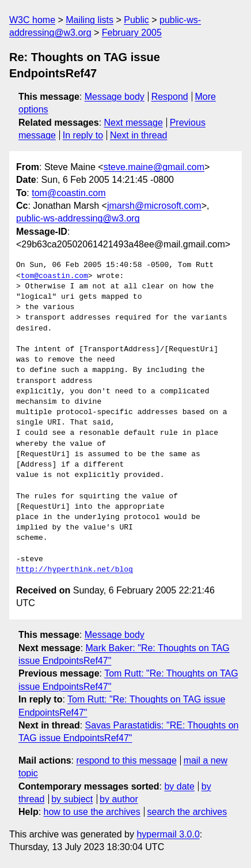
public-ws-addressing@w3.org (78, 218)
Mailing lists (90, 20)
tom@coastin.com (69, 193)
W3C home (32, 20)
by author (119, 799)
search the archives (187, 812)
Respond (170, 97)
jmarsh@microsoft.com (154, 206)
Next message (134, 123)
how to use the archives (92, 812)
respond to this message (126, 760)
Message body (115, 97)
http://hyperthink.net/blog (75, 570)
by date (179, 786)
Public (136, 20)
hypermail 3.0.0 (168, 834)
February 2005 (132, 33)
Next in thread (139, 135)
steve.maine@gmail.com (154, 167)
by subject (72, 799)
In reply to (83, 135)
